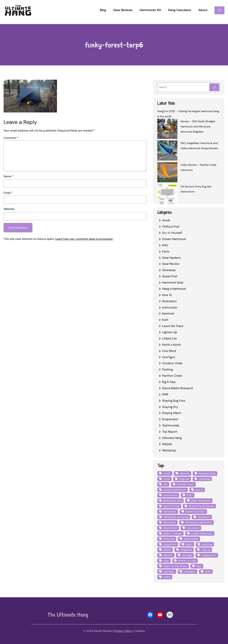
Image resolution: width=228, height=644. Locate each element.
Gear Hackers (171, 258)
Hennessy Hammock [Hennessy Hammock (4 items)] (199, 522)
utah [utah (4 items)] (208, 572)
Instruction (170, 307)
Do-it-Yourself (172, 233)
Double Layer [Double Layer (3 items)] (185, 484)
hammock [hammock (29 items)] (170, 512)
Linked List (169, 338)
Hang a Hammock (174, 289)
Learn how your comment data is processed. (84, 239)
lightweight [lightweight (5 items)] (191, 539)
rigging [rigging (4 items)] (206, 550)
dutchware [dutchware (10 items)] (170, 495)
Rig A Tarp (169, 382)
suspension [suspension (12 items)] (209, 555)
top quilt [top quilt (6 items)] (169, 572)
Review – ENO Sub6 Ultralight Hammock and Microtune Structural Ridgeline (198, 127)
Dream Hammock (174, 239)
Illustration (169, 301)
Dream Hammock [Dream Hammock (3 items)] (175, 490)
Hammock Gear (173, 282)
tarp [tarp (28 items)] (166, 561)
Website (9, 209)
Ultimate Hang (172, 438)
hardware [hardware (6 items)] (204, 517)
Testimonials (171, 425)
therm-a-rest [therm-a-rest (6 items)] (187, 561)
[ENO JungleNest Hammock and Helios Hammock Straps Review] (167, 151)
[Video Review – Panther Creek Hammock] (167, 173)
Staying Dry (170, 407)
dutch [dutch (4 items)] (199, 490)
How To (167, 295)
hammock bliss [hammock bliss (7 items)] (195, 512)
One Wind (169, 351)
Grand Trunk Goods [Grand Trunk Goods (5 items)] (201, 506)
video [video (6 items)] (167, 577)
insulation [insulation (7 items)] (193, 528)
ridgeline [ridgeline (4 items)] (186, 550)
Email (8, 193)
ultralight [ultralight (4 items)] (190, 572)
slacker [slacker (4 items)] (168, 555)
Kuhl (165, 320)
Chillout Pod (171, 226)
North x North (172, 345)
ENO (165, 245)
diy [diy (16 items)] (165, 484)
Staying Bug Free (174, 401)
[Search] (214, 87)
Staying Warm (172, 413)
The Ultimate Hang (68, 615)
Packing (167, 369)
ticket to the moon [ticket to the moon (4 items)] (175, 566)
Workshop (169, 450)
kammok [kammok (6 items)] (169, 539)
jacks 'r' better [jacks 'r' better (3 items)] (173, 533)
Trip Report (170, 432)
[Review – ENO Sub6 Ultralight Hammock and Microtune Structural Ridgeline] (167, 129)
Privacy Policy (123, 631)
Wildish (167, 444)
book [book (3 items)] (167, 479)
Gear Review (171, 264)
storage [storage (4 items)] (187, 555)
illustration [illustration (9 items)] (170, 528)
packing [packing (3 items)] (207, 544)
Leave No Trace (173, 326)
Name (8, 176)
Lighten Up (170, 332)
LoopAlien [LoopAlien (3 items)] (170, 544)
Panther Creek (172, 376)
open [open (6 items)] (189, 544)
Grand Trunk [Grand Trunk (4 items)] (171, 506)
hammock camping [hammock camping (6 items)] (176, 517)
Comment (11, 138)
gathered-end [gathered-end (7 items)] (173, 501)
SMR (165, 394)
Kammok (168, 313)
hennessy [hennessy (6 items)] (170, 522)
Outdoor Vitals (172, 363)
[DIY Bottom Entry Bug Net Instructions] (167, 195)
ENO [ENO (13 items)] (190, 495)
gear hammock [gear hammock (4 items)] (201, 501)
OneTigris (169, 357)
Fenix (166, 251)
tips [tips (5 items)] (199, 566)
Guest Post (170, 276)
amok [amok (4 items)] (167, 473)
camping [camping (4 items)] (204, 479)
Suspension (170, 419)
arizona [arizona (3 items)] (185, 473)
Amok (166, 220)
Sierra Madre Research (178, 388)
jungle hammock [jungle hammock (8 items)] (202, 533)
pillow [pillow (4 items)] (167, 550)
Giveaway (169, 270)
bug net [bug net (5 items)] (184, 479)
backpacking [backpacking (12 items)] (207, 473)
